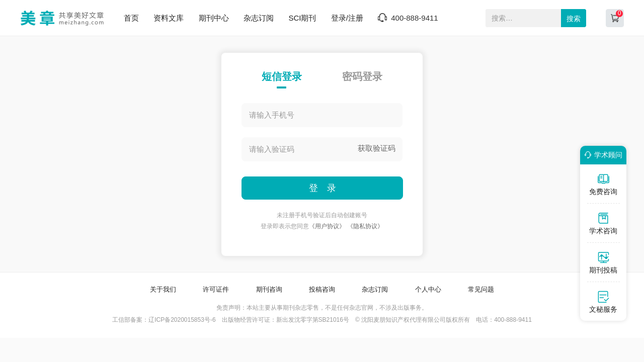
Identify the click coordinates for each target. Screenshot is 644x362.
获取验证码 (377, 148)
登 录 (323, 188)
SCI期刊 (302, 18)
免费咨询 (603, 184)
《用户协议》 (327, 226)
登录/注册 (347, 18)
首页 (131, 18)
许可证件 (216, 289)
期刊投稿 (603, 262)
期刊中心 (214, 18)
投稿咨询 (322, 289)
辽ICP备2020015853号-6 (182, 320)
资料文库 (169, 18)
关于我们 (163, 289)
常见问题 (481, 289)
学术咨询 (603, 223)
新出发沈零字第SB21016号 (313, 320)
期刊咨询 (269, 289)
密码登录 (362, 76)
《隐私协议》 (365, 226)
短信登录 (282, 76)
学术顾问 (602, 155)
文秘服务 (603, 302)
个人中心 (428, 289)
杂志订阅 (259, 18)
